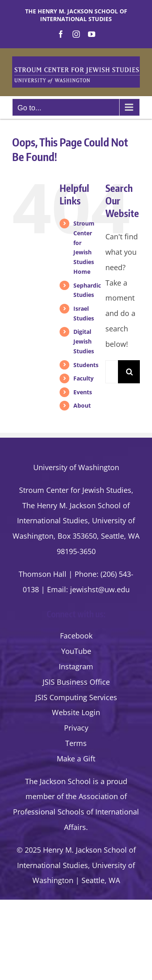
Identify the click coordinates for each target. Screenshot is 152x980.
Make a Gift (76, 759)
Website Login (76, 712)
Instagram (76, 666)
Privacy (76, 728)
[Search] (130, 372)
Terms (76, 743)
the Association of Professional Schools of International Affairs (76, 812)
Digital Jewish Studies (84, 341)
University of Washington (76, 467)
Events (83, 392)
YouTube (76, 651)
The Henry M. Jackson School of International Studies (76, 15)
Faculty (83, 378)
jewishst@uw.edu (100, 589)
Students (86, 365)
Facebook (76, 636)
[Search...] (112, 372)
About (82, 405)
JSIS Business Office (76, 682)
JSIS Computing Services (76, 697)
